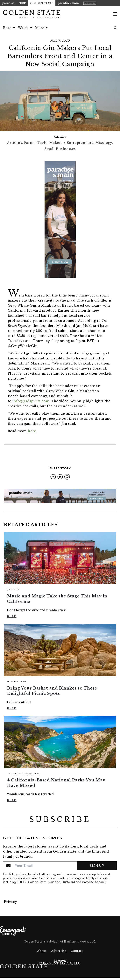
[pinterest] (67, 477)
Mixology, (104, 143)
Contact (77, 951)
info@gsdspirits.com (31, 401)
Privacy (11, 902)
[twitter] (60, 477)
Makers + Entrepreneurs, (72, 143)
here (32, 431)
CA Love (13, 589)
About (42, 951)
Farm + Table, (37, 143)
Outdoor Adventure (23, 773)
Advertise (59, 951)
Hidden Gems (17, 681)
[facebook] (53, 477)
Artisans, (16, 143)
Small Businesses (60, 149)
